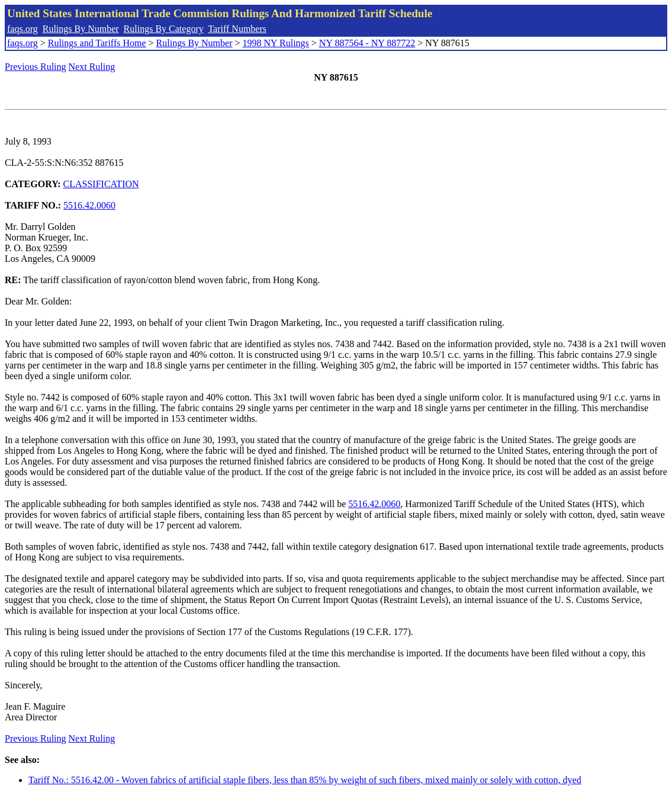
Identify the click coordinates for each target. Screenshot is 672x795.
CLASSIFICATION (101, 184)
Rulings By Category (164, 29)
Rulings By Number (81, 29)
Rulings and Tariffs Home (97, 43)
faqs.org (22, 29)
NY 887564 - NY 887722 (367, 43)
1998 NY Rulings (276, 43)
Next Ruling (92, 67)
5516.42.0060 (89, 205)
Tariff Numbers (237, 29)
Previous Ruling (36, 67)
